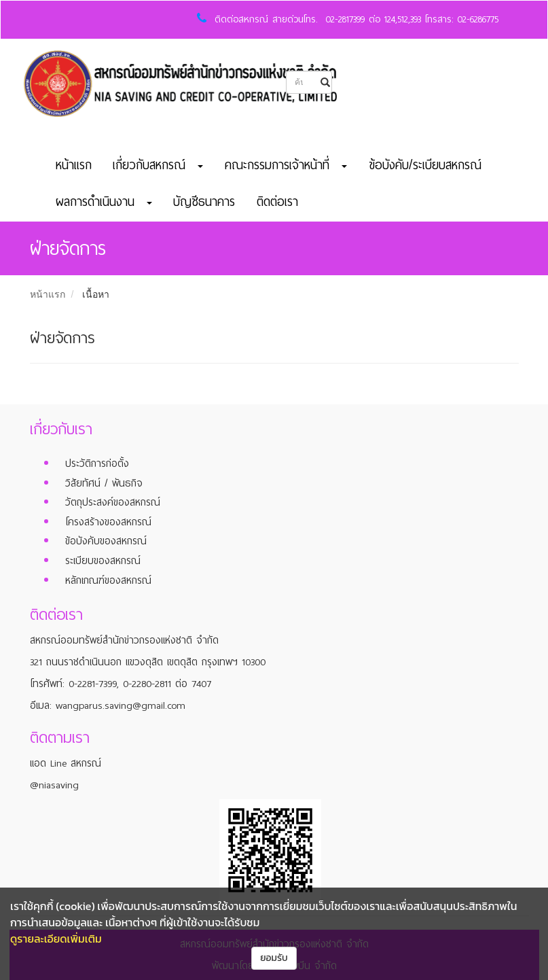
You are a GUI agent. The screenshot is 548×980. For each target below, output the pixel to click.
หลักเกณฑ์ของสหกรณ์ (108, 580)
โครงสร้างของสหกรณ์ (108, 522)
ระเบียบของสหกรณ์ (103, 561)
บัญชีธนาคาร (204, 202)
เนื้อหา (96, 294)
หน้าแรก (74, 165)
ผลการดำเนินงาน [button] (104, 202)
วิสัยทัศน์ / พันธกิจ (104, 483)
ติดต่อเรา (277, 202)
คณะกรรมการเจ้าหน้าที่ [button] (286, 165)
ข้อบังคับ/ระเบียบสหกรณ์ (425, 165)
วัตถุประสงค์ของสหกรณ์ (113, 502)
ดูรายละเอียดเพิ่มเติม (56, 939)
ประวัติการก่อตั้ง (97, 463)
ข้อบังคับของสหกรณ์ (106, 541)
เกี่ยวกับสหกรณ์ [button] (158, 165)
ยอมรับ (274, 958)
